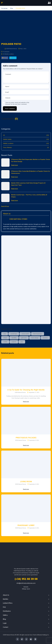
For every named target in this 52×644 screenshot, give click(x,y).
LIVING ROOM (26, 481)
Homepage (4, 8)
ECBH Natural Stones (11, 49)
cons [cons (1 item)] (5, 334)
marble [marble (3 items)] (5, 342)
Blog (12, 8)
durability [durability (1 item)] (14, 338)
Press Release (7, 147)
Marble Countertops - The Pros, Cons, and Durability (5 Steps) (29, 196)
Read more (15, 165)
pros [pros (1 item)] (22, 342)
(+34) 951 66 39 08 (26, 579)
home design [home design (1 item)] (35, 338)
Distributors (7, 611)
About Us (6, 595)
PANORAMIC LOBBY (26, 525)
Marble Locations (9, 54)
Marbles (6, 599)
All (4, 54)
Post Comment (10, 109)
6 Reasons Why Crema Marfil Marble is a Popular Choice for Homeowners (31, 172)
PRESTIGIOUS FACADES (26, 438)
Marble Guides (7, 139)
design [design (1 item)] (5, 338)
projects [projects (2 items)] (14, 342)
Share (5, 58)
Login (5, 623)
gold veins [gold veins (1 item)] (24, 338)
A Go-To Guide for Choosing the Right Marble (26, 390)
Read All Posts (5, 206)
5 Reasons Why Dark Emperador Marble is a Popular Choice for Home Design (31, 160)
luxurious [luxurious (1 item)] (45, 338)
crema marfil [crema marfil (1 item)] (25, 334)
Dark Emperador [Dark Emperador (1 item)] (38, 334)
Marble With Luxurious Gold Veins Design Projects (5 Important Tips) (28, 184)
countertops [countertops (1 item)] (14, 334)
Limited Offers (8, 603)
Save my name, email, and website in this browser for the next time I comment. (17, 103)
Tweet (13, 58)
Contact (6, 627)
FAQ (4, 607)
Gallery (5, 615)
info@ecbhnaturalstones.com (26, 583)
